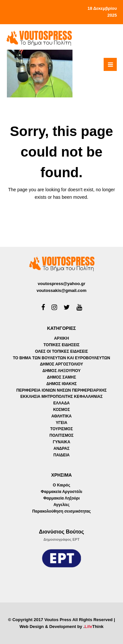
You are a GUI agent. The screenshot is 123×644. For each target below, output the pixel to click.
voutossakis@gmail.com (61, 290)
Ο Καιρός (61, 485)
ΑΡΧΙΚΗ (61, 338)
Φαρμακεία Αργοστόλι (61, 492)
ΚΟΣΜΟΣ (61, 410)
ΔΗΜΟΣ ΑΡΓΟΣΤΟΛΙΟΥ (62, 364)
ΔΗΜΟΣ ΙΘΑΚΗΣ (61, 384)
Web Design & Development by (61, 627)
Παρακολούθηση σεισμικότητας (61, 511)
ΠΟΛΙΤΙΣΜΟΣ (61, 435)
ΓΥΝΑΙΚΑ (61, 442)
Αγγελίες (61, 505)
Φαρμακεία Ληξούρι (61, 498)
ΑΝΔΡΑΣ (61, 449)
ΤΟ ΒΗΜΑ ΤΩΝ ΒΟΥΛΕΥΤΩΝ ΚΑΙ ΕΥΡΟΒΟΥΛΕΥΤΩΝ (61, 358)
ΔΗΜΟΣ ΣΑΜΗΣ (61, 377)
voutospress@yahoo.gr (61, 284)
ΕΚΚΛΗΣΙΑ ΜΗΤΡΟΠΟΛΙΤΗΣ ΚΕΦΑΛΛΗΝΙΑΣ (61, 397)
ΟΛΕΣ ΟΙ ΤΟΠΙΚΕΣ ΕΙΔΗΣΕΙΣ (62, 351)
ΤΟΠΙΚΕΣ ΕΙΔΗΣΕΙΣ (61, 345)
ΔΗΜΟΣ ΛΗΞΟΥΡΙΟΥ (61, 371)
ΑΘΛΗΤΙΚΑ (61, 416)
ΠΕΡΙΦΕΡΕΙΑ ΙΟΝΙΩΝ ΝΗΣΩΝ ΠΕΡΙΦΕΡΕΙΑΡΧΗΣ (61, 390)
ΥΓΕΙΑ (61, 423)
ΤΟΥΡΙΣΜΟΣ (61, 429)
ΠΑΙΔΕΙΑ (61, 455)
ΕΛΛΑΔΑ (62, 403)
